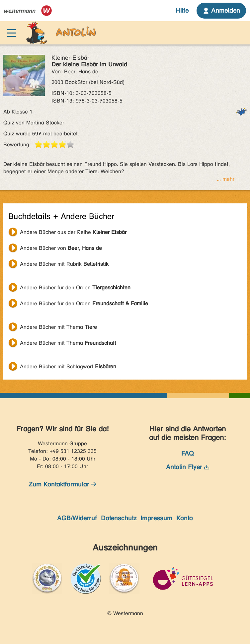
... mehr (226, 179)
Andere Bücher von (61, 248)
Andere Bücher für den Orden (75, 287)
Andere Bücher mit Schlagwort (68, 366)
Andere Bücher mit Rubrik (64, 264)
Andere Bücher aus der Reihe (73, 232)
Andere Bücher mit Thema (58, 327)
